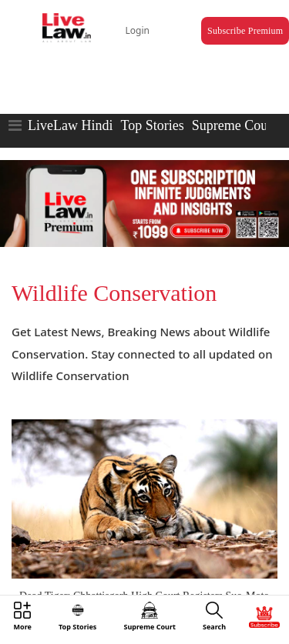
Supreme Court (234, 125)
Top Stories (152, 125)
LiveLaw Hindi (70, 125)
